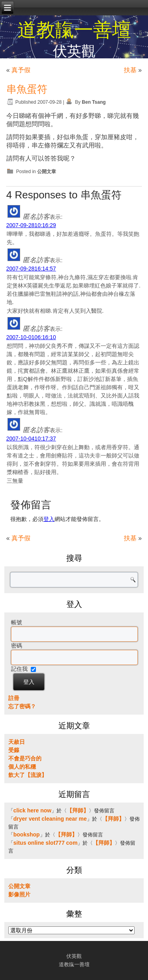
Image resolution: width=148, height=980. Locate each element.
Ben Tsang (94, 102)
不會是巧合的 (25, 758)
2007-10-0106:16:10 (31, 337)
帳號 (17, 622)
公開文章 (47, 172)
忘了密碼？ (22, 706)
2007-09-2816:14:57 (31, 269)
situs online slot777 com (46, 843)
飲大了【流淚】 (28, 775)
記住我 (19, 669)
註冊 (14, 698)
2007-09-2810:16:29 (31, 225)
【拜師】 (78, 810)
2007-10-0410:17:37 (31, 439)
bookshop (27, 834)
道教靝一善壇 (74, 30)
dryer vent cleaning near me (50, 819)
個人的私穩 (22, 767)
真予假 (21, 70)
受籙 (14, 750)
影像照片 (19, 894)
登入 (49, 519)
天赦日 (17, 742)
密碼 (17, 646)
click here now (32, 810)
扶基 (130, 70)
